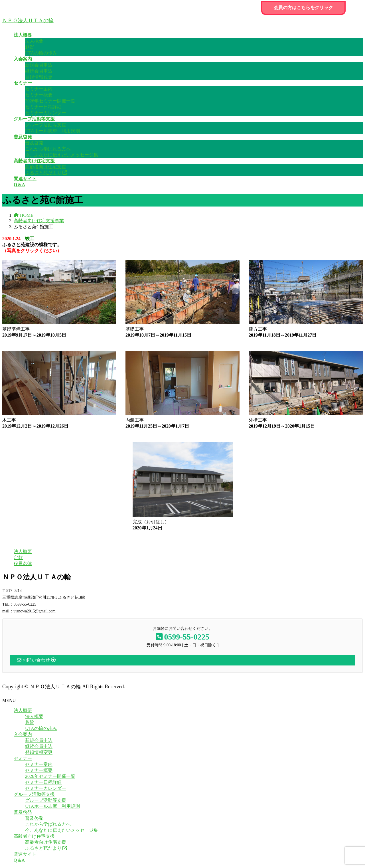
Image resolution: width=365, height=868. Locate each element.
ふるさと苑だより (43, 173)
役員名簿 (23, 564)
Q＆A (19, 860)
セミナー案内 (39, 89)
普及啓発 (34, 143)
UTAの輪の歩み (41, 53)
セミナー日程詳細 (43, 107)
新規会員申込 (39, 65)
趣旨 (30, 47)
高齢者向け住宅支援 (46, 167)
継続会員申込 (39, 71)
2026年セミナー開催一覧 (50, 101)
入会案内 (23, 734)
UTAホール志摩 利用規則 (52, 131)
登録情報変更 (39, 77)
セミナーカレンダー (46, 113)
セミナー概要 (39, 95)
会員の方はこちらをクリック (303, 8)
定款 (18, 558)
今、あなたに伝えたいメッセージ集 (62, 155)
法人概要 (34, 41)
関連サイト (25, 854)
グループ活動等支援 (46, 125)
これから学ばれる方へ (48, 149)
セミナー (23, 758)
